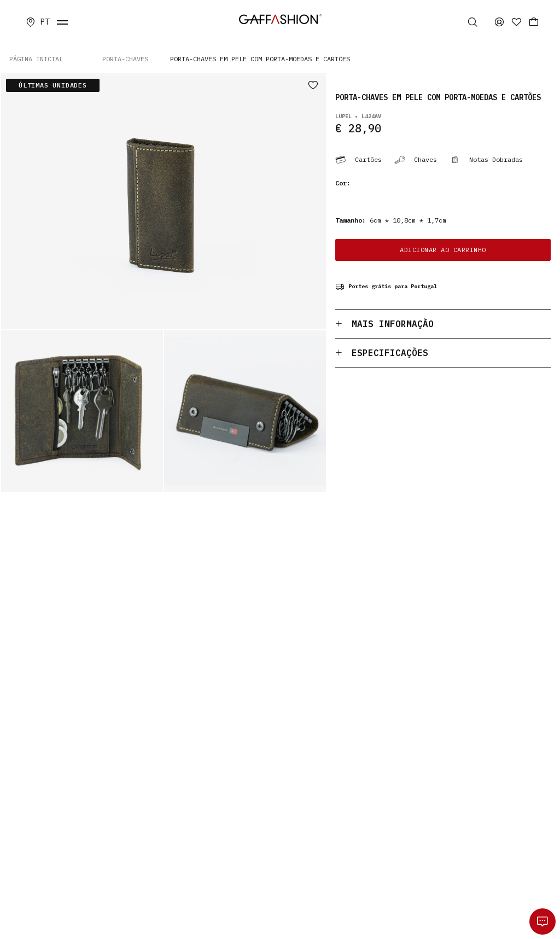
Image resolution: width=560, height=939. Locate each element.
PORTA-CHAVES (125, 59)
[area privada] (499, 22)
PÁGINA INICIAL (36, 59)
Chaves (416, 160)
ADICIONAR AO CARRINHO (443, 250)
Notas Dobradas (486, 160)
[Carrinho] (534, 22)
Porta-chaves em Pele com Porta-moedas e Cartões (260, 59)
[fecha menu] (62, 22)
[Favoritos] (517, 22)
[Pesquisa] (474, 22)
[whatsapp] (542, 921)
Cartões (358, 160)
